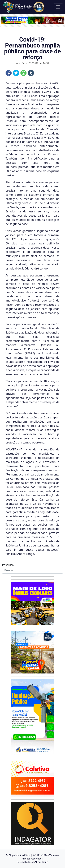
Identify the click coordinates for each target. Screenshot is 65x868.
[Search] (32, 570)
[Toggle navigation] (58, 7)
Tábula (45, 862)
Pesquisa (8, 565)
